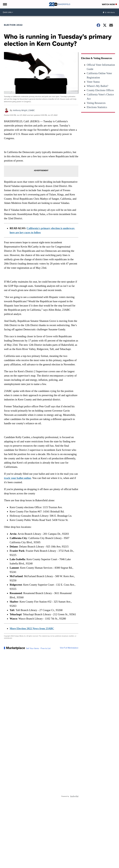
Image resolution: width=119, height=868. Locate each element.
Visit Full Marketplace (69, 648)
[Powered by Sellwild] (74, 796)
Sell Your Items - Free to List (38, 648)
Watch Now (109, 4)
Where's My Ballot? (98, 86)
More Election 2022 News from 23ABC (32, 628)
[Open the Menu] (5, 4)
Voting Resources (96, 103)
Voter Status (93, 82)
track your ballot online (17, 478)
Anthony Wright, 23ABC (24, 110)
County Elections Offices (100, 90)
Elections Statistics (97, 107)
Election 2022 (13, 25)
